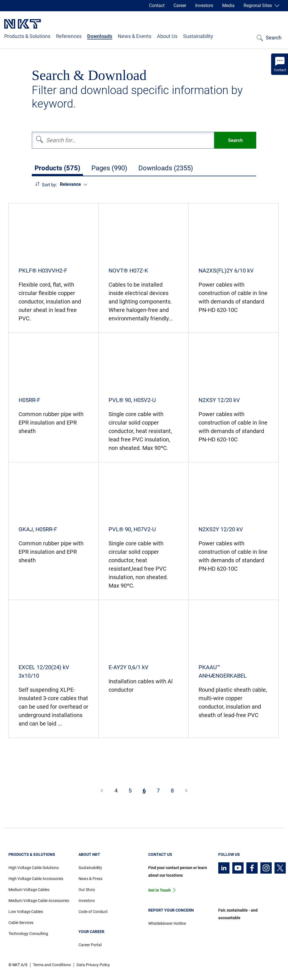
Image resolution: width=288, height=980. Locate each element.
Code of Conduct (93, 912)
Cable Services (21, 923)
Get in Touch (159, 890)
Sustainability (198, 36)
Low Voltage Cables (26, 912)
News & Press (90, 879)
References (69, 36)
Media (228, 5)
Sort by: (49, 185)
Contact (157, 5)
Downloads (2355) (166, 168)
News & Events (135, 36)
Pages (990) (109, 168)
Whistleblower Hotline (167, 923)
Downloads (100, 36)
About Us (167, 36)
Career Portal (90, 945)
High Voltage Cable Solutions (34, 868)
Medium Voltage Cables (29, 890)
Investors (204, 5)
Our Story (87, 890)
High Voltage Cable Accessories (36, 879)
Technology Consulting (28, 934)
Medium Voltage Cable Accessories (39, 901)
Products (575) (57, 168)
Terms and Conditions (52, 965)
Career (180, 5)
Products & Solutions (27, 36)
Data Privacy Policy (93, 965)
